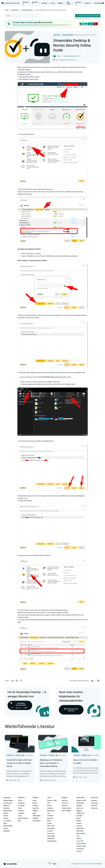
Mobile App (51, 811)
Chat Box (65, 806)
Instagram (21, 803)
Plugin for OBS (52, 800)
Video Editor (51, 836)
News (5, 823)
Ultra (49, 803)
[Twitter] (13, 681)
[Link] (21, 681)
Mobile (6, 813)
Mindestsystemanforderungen (83, 19)
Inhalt (68, 25)
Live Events (7, 821)
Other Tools (51, 826)
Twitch (20, 808)
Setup (34, 800)
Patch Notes (37, 821)
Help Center (15, 10)
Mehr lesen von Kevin (72, 56)
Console (79, 826)
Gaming (6, 818)
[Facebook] (17, 681)
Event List (65, 803)
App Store (36, 808)
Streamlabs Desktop (27, 10)
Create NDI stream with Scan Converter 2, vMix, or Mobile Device (19, 763)
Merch (49, 821)
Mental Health (8, 826)
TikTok (20, 800)
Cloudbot (50, 816)
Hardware (6, 808)
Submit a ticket (81, 846)
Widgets (35, 811)
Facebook (21, 813)
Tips (49, 813)
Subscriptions (81, 833)
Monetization (8, 811)
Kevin (19, 780)
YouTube (21, 811)
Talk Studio (51, 838)
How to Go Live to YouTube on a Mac (85, 762)
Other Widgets (66, 811)
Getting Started (8, 800)
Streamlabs (99, 3)
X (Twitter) (21, 806)
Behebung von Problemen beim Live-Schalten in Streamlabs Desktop (51, 763)
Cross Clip (51, 833)
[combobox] (23, 16)
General (79, 823)
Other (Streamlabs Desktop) (37, 816)
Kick (19, 821)
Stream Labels (67, 808)
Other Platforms (23, 818)
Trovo (20, 816)
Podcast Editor (52, 841)
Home (7, 10)
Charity (6, 816)
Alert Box (65, 800)
